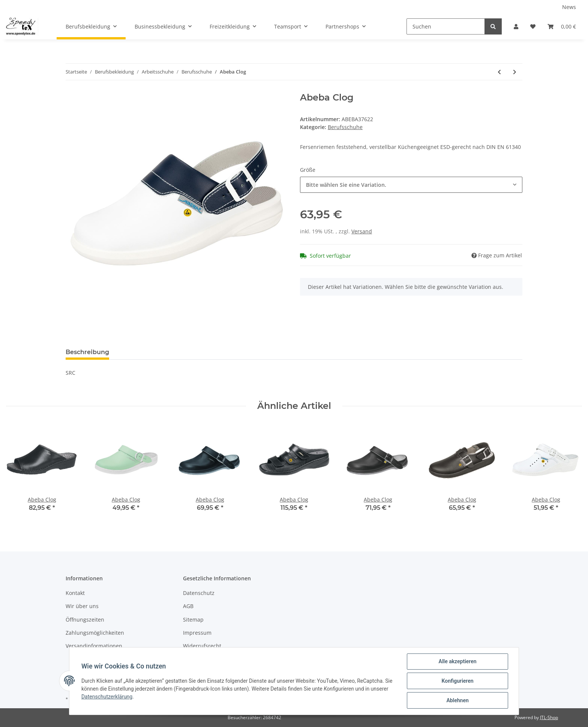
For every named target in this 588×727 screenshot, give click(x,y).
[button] (516, 26)
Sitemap (193, 620)
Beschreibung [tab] (87, 352)
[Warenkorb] (562, 26)
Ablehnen (457, 700)
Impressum (197, 633)
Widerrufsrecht (202, 646)
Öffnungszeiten (85, 620)
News (569, 7)
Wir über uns (82, 606)
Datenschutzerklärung (107, 697)
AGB (188, 606)
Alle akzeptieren (457, 661)
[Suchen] (446, 26)
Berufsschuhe (345, 127)
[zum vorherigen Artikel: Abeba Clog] (499, 72)
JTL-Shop (549, 717)
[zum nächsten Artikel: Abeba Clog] (515, 72)
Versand (362, 231)
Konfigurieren (457, 681)
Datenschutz (199, 593)
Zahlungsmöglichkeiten (95, 633)
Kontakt (75, 593)
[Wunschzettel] (533, 26)
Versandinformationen (94, 646)
